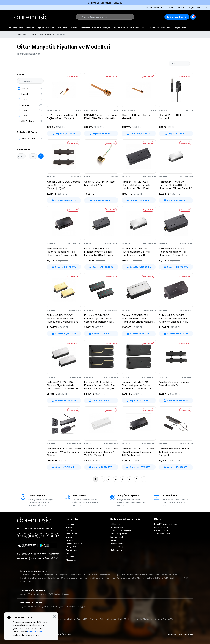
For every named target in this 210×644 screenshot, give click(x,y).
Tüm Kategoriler (13, 28)
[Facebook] (19, 536)
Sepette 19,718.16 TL (64, 467)
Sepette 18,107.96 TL (176, 467)
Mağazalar (170, 8)
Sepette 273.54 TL (176, 133)
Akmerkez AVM (51, 575)
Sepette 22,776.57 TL (101, 334)
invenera (189, 634)
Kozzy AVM (183, 578)
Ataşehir (63, 575)
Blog (162, 8)
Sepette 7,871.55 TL (64, 133)
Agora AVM (25, 606)
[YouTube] (30, 536)
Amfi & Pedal (63, 28)
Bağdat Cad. (105, 575)
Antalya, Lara (70, 619)
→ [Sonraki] (206, 3)
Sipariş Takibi (181, 8)
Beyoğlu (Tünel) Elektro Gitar (33, 578)
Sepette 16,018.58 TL (64, 200)
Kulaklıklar (153, 28)
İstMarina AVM (162, 578)
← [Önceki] (4, 3)
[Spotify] (52, 536)
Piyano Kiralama (117, 544)
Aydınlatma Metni (162, 534)
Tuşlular (40, 28)
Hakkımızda (115, 524)
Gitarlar (50, 28)
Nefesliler (85, 28)
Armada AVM (26, 594)
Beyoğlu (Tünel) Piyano (90, 578)
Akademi (148, 8)
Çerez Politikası (161, 531)
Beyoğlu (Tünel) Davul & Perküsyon (162, 575)
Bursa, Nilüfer (83, 619)
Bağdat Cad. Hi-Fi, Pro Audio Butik (83, 575)
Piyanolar (29, 28)
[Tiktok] (47, 536)
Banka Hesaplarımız (119, 534)
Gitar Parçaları (46, 35)
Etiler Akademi (138, 578)
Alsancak (36, 606)
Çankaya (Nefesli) (50, 606)
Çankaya (63, 606)
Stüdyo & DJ (119, 28)
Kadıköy (173, 578)
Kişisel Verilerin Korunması (166, 524)
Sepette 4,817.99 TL (139, 133)
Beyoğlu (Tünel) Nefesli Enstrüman (63, 578)
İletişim (191, 8)
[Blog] (57, 536)
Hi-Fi (144, 28)
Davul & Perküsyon (101, 28)
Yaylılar (75, 28)
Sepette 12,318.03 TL (139, 334)
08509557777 (201, 8)
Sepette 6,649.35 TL (101, 133)
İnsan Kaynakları (117, 527)
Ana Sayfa (22, 35)
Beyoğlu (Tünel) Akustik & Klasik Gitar (128, 575)
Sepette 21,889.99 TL (176, 334)
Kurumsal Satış (116, 547)
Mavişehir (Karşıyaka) (78, 606)
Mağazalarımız (116, 550)
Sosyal (156, 8)
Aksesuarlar (167, 28)
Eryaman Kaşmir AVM (43, 594)
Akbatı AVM (37, 575)
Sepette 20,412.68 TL (64, 334)
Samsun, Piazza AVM (164, 619)
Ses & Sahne (133, 28)
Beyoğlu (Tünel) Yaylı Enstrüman (116, 578)
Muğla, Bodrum (147, 619)
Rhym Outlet (181, 28)
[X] (25, 536)
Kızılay (57, 594)
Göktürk (150, 578)
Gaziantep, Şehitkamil (100, 619)
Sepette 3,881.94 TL (101, 200)
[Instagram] (41, 536)
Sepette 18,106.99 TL (176, 400)
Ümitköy (65, 594)
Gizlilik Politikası (161, 527)
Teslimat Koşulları (118, 537)
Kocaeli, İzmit (117, 619)
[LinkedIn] (36, 536)
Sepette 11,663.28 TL (139, 200)
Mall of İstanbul (27, 581)
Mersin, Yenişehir (131, 619)
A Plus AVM (25, 575)
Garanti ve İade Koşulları (121, 531)
